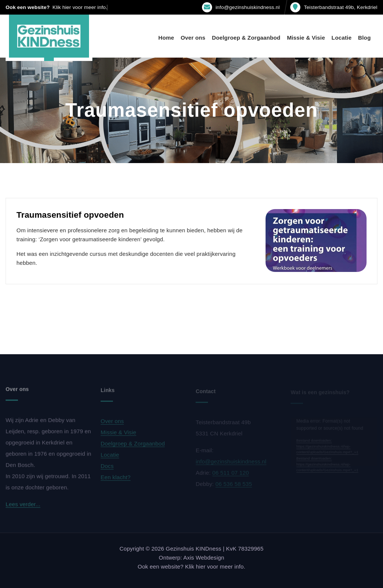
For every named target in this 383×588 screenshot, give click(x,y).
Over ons (193, 38)
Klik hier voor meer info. (80, 7)
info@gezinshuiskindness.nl (248, 7)
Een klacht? (116, 479)
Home (166, 38)
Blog (364, 38)
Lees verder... (23, 506)
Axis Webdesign (204, 558)
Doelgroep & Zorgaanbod (246, 38)
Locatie (341, 38)
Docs (107, 468)
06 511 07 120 (231, 474)
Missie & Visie (306, 38)
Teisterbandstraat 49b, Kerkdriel (341, 7)
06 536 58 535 (234, 485)
